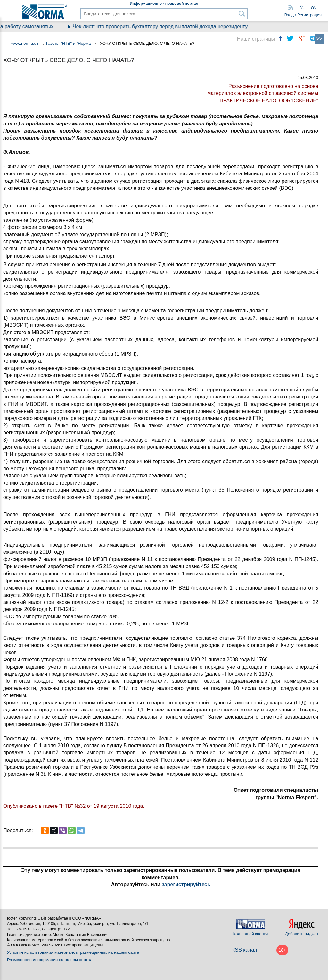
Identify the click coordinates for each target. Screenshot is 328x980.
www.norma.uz (25, 43)
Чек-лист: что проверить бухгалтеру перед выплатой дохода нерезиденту (167, 26)
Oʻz (314, 8)
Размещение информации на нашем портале (51, 960)
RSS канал (244, 950)
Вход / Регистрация (303, 15)
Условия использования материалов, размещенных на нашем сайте (73, 952)
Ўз (302, 8)
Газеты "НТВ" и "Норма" (69, 43)
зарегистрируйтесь (186, 884)
